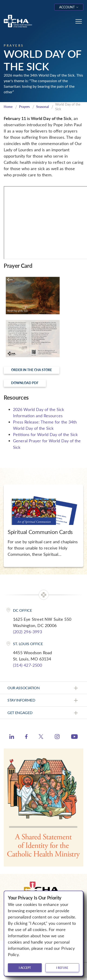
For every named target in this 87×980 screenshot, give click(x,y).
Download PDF (25, 383)
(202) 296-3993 (27, 632)
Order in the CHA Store (32, 370)
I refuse (62, 968)
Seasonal (42, 107)
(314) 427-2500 (27, 665)
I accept (25, 968)
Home (8, 107)
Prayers (24, 107)
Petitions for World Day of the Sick (45, 434)
